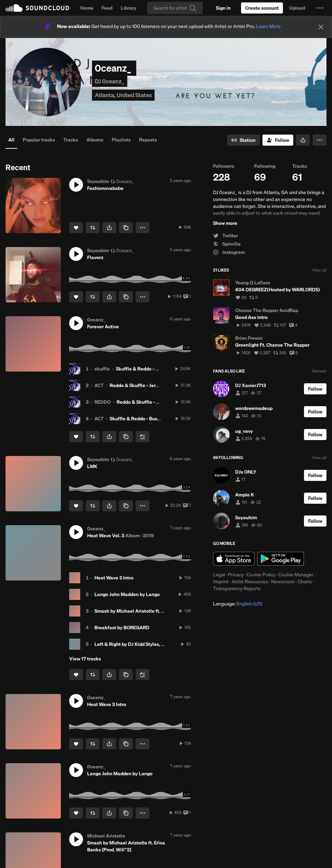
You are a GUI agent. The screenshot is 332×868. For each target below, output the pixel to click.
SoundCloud (37, 8)
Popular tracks (39, 140)
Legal (219, 575)
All (11, 140)
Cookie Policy (261, 575)
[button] (320, 8)
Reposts (148, 140)
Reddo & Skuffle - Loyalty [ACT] (151, 402)
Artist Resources (250, 582)
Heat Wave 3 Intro (114, 578)
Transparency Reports (237, 588)
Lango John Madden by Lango (127, 594)
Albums (95, 140)
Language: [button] (238, 604)
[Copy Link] (126, 228)
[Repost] (93, 228)
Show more (225, 223)
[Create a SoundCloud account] (262, 8)
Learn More (268, 26)
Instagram (229, 252)
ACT (99, 385)
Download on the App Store (234, 559)
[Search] (175, 8)
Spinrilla (227, 244)
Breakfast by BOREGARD (122, 628)
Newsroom (283, 582)
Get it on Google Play (281, 559)
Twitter (225, 236)
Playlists (121, 140)
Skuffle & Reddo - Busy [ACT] (141, 419)
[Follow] (278, 140)
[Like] (76, 228)
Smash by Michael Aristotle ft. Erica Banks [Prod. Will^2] (156, 611)
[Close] (321, 27)
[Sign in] (223, 8)
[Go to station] (243, 140)
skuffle (102, 369)
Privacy (236, 575)
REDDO (103, 402)
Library (128, 8)
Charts (305, 582)
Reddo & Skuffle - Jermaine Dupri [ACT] (153, 385)
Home (87, 8)
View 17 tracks (85, 659)
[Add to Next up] (142, 437)
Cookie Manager (296, 575)
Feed (107, 8)
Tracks (71, 140)
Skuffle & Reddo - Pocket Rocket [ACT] (158, 369)
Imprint (221, 582)
